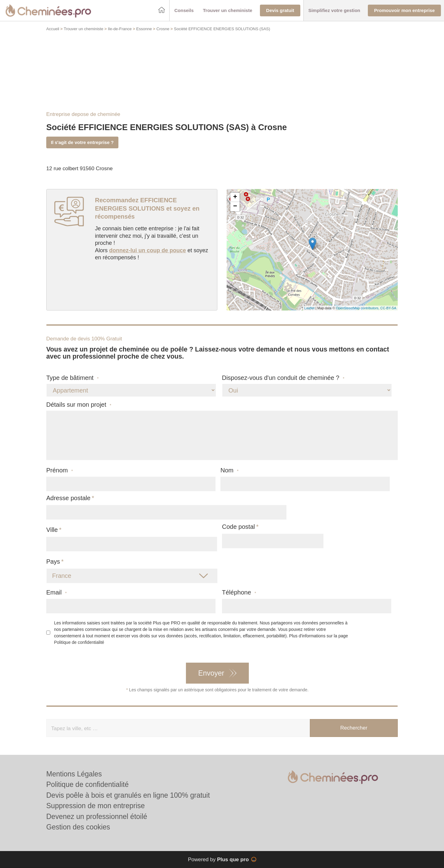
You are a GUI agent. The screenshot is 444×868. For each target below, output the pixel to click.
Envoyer (211, 673)
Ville (52, 530)
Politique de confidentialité (79, 642)
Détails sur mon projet (79, 405)
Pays (53, 562)
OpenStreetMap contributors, (358, 308)
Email (56, 592)
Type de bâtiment (72, 378)
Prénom (60, 470)
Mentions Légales (74, 774)
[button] (184, 11)
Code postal (238, 527)
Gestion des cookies (78, 827)
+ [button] (235, 197)
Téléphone (239, 592)
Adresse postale (68, 498)
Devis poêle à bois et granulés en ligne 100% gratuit (128, 795)
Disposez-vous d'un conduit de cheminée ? (283, 378)
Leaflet (309, 308)
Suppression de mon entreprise (96, 806)
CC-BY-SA (388, 308)
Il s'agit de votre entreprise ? (82, 142)
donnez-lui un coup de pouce (148, 250)
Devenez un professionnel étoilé (97, 817)
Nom (230, 470)
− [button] (235, 207)
